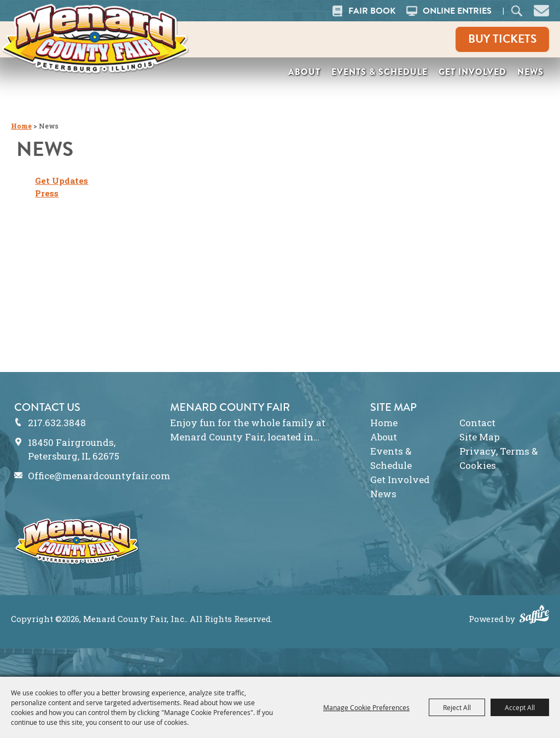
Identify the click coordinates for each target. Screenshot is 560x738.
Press (47, 193)
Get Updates (62, 181)
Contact (477, 423)
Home (21, 126)
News (530, 72)
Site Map (480, 437)
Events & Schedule (380, 72)
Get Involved (472, 72)
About (304, 72)
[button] (541, 9)
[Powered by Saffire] (534, 615)
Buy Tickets (502, 39)
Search (517, 11)
